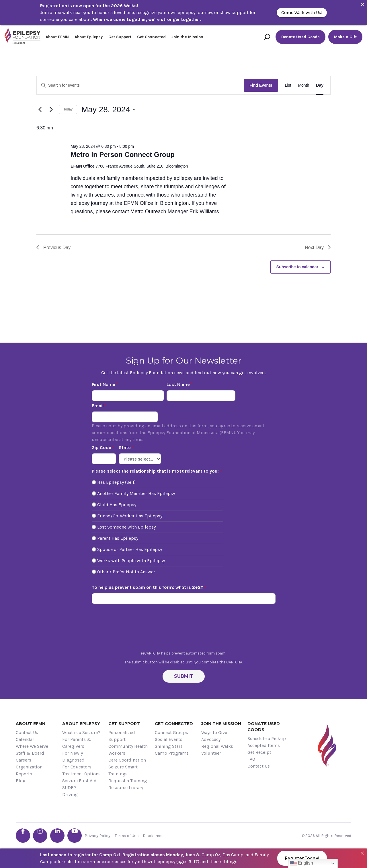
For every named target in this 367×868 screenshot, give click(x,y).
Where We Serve (32, 746)
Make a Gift (345, 37)
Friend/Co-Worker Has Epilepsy (130, 516)
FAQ (251, 759)
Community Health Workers (128, 750)
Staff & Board (30, 753)
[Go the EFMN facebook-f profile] (23, 836)
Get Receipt (259, 752)
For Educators (77, 767)
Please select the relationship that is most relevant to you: (155, 471)
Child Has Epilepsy (117, 505)
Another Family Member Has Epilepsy (136, 493)
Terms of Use (127, 836)
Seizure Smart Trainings (123, 770)
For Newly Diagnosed (73, 757)
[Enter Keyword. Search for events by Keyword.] (140, 85)
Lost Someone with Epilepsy (126, 527)
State (125, 447)
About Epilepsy (89, 37)
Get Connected (151, 37)
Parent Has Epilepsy (118, 538)
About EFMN (57, 37)
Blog (21, 781)
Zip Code (101, 447)
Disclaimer (153, 836)
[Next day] (51, 110)
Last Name (178, 384)
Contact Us (27, 732)
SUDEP (69, 788)
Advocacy (211, 739)
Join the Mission (187, 37)
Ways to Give (214, 732)
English (301, 863)
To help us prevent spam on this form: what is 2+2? (148, 587)
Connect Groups (171, 732)
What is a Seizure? (81, 732)
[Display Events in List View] (288, 85)
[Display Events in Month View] (303, 85)
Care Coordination (127, 760)
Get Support (120, 37)
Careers (24, 760)
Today (68, 109)
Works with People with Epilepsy (131, 561)
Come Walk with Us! (302, 12)
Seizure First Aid (79, 781)
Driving (70, 794)
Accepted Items (264, 745)
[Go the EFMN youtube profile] (75, 836)
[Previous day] (40, 110)
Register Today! (302, 858)
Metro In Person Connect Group (123, 155)
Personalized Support (122, 736)
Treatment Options (81, 774)
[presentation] (183, 629)
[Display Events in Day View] (320, 85)
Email (98, 406)
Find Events (261, 85)
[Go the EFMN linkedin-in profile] (57, 836)
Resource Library (126, 788)
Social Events (169, 739)
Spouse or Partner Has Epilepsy (130, 549)
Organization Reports (29, 770)
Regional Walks (217, 746)
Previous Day (53, 247)
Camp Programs (172, 753)
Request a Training (128, 781)
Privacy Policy (97, 836)
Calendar (25, 739)
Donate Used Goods (300, 37)
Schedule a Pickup (267, 738)
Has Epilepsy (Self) (116, 482)
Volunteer (211, 753)
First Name (104, 384)
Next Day (318, 247)
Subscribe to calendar (297, 267)
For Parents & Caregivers (77, 743)
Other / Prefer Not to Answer (126, 572)
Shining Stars (169, 746)
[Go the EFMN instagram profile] (40, 836)
